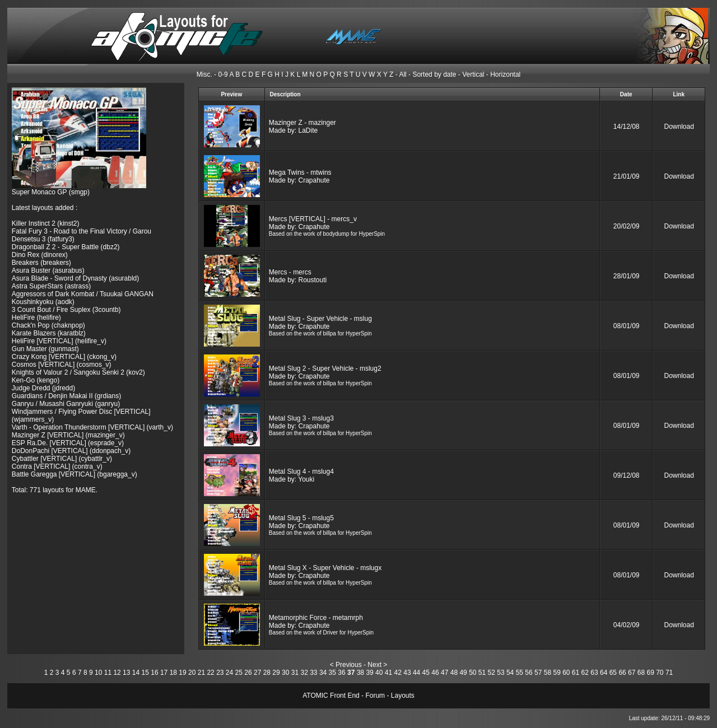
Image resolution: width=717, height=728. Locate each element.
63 (594, 673)
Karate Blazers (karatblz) (49, 333)
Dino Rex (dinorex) (40, 255)
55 (520, 673)
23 (220, 673)
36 (341, 673)
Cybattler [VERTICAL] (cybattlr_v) (62, 459)
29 (276, 673)
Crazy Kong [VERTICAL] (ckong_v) (64, 357)
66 (622, 673)
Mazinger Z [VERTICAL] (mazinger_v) (68, 435)
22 (210, 673)
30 (285, 673)
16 (154, 673)
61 (576, 673)
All (402, 74)
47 (444, 673)
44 (416, 673)
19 (182, 673)
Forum (375, 696)
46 (435, 673)
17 (164, 673)
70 (660, 673)
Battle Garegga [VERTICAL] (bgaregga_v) (75, 474)
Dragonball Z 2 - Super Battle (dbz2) (66, 247)
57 (538, 673)
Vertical (473, 74)
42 (398, 673)
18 (173, 673)
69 (650, 673)
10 (98, 673)
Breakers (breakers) (41, 263)
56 (529, 673)
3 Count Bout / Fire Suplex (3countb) (66, 310)
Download (679, 127)
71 (669, 673)
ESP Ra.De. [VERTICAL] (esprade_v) (68, 443)
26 (248, 673)
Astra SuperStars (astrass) (51, 286)
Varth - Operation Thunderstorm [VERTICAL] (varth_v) (92, 427)
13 (126, 673)
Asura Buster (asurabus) (48, 270)
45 (426, 673)
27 (257, 673)
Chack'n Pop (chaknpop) (48, 325)
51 (482, 673)
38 (360, 673)
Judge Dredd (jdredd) (43, 388)
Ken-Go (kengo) (36, 380)
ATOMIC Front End (331, 696)
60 (566, 673)
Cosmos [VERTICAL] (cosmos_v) (62, 365)
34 (323, 673)
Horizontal (505, 74)
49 (463, 673)
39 (369, 673)
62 (585, 673)
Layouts (403, 696)
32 (304, 673)
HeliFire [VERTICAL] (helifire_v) (59, 341)
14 (136, 673)
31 (295, 673)
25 (239, 673)
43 (407, 673)
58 (548, 673)
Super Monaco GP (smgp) (51, 192)
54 (510, 673)
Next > (377, 665)
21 (201, 673)
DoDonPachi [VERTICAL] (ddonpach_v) (71, 451)
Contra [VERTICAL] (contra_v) (57, 466)
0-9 (223, 74)
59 (557, 673)
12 (117, 673)
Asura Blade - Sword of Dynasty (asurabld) (75, 278)
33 (313, 673)
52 (492, 673)
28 (267, 673)
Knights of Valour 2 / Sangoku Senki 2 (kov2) (78, 372)
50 (472, 673)
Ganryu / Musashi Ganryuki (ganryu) (66, 404)
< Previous (346, 665)
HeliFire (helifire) (36, 318)
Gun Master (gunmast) (45, 349)
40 (379, 673)
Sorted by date (434, 74)
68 (641, 673)
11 (108, 673)
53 (500, 673)
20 (192, 673)
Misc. (204, 74)
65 (613, 673)
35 (332, 673)
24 (229, 673)
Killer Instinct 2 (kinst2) (46, 223)
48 (454, 673)
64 (604, 673)
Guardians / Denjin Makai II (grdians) (66, 396)
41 (388, 673)
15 (145, 673)
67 (632, 673)
